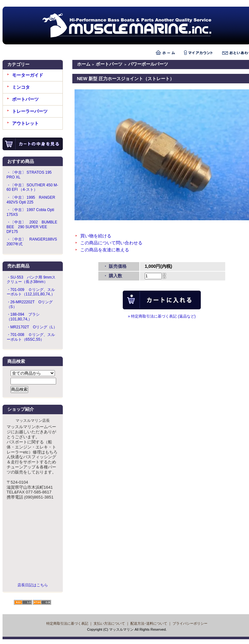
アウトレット (25, 123)
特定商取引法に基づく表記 (67, 623)
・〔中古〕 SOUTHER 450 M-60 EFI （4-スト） (33, 187)
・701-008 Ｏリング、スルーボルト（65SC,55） (31, 337)
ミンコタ (21, 87)
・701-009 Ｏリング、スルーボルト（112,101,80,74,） (31, 292)
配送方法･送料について (149, 623)
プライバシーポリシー (190, 623)
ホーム (84, 64)
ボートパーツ (25, 99)
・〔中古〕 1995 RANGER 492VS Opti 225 (31, 200)
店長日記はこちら (33, 585)
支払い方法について (109, 623)
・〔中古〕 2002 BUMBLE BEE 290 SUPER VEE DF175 (32, 227)
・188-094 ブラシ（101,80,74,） (23, 317)
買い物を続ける (96, 236)
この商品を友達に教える (105, 250)
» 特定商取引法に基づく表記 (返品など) (162, 316)
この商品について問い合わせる (111, 243)
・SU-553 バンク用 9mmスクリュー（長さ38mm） (31, 280)
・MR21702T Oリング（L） (32, 327)
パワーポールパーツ (148, 64)
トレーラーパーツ (30, 111)
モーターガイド (28, 75)
